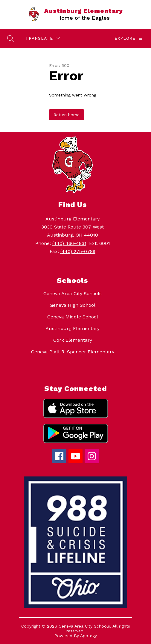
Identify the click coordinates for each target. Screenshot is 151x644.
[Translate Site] (43, 38)
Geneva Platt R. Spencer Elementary (73, 352)
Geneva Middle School (73, 317)
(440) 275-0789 (78, 251)
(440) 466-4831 (69, 243)
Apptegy (89, 636)
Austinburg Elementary (73, 328)
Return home (67, 115)
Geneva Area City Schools (73, 293)
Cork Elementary (73, 340)
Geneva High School (73, 305)
